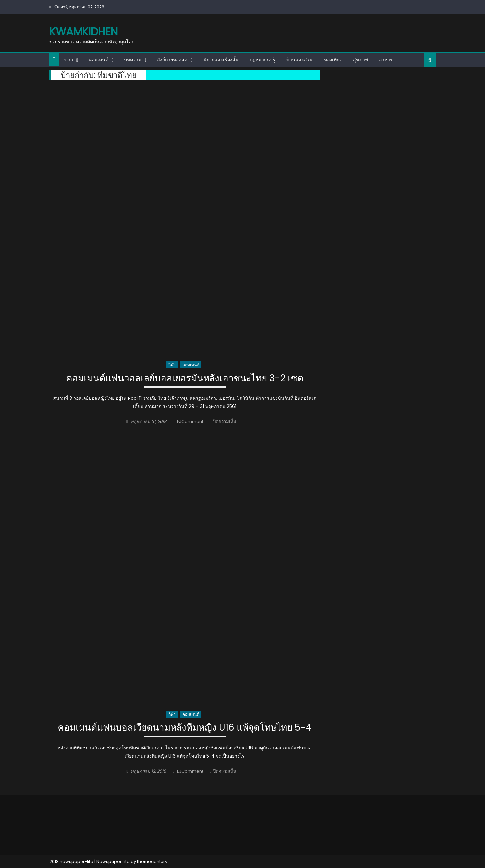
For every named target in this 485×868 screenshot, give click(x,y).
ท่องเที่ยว (333, 60)
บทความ (133, 60)
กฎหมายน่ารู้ (262, 60)
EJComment (190, 421)
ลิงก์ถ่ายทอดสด (172, 60)
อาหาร (386, 60)
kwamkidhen (84, 32)
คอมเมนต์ (98, 60)
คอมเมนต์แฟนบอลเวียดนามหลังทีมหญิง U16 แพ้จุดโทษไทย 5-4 (185, 728)
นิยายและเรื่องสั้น (221, 60)
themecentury (152, 862)
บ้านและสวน (300, 60)
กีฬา (172, 365)
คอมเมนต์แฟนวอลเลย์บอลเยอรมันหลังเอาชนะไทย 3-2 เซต (185, 379)
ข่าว (69, 60)
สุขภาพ (360, 60)
